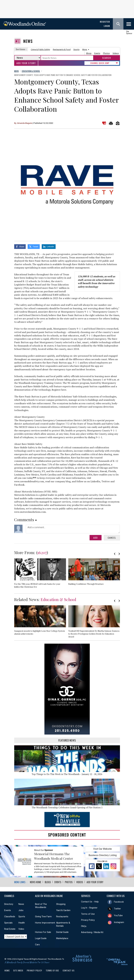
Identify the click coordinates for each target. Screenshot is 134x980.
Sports (76, 49)
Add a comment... (73, 529)
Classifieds (10, 916)
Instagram (119, 922)
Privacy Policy (88, 920)
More (85, 49)
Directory (9, 904)
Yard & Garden (63, 910)
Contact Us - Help (90, 901)
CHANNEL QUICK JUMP (100, 63)
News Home (36, 882)
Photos (106, 53)
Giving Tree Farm (43, 916)
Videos (116, 53)
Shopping (61, 904)
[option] (41, 574)
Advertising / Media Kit (92, 932)
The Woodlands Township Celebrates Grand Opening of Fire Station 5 (67, 807)
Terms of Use (88, 913)
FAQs (84, 926)
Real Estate (10, 928)
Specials (8, 922)
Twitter (117, 908)
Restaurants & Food (62, 49)
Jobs (21, 910)
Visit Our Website (103, 849)
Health (22, 922)
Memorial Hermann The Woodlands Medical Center (54, 856)
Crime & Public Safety (40, 49)
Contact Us (69, 970)
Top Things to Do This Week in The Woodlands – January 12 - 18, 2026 (67, 774)
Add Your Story (26, 63)
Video (21, 928)
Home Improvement (45, 922)
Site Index (18, 970)
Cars (37, 944)
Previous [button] (115, 553)
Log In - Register (89, 907)
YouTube (118, 915)
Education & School (58, 599)
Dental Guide (62, 932)
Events (97, 53)
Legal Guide (41, 938)
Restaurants (62, 916)
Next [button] (119, 553)
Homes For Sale (43, 932)
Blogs (89, 53)
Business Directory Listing (103, 855)
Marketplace (62, 938)
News (28, 41)
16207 (42, 552)
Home (7, 970)
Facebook (119, 901)
